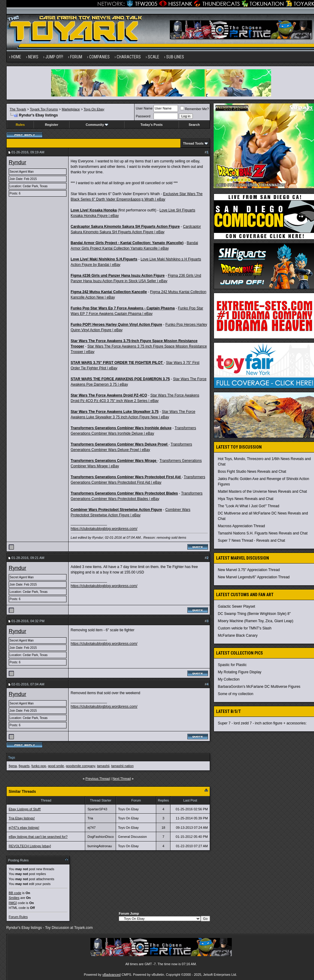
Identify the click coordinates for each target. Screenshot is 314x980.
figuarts (24, 766)
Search (194, 125)
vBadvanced (112, 975)
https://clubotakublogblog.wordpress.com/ (104, 529)
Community (97, 125)
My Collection (229, 679)
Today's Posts (152, 125)
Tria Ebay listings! (22, 818)
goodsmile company (81, 766)
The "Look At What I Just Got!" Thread (249, 506)
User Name (144, 108)
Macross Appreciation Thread (241, 526)
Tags (12, 757)
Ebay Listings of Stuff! (25, 809)
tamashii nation (122, 766)
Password (143, 116)
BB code (15, 893)
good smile (56, 766)
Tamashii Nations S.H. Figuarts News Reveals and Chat (263, 533)
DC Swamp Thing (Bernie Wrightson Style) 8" (254, 614)
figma (13, 766)
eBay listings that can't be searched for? (38, 837)
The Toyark (18, 109)
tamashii (103, 766)
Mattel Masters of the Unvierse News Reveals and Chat (262, 492)
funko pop (39, 766)
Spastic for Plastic (232, 665)
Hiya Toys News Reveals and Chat (246, 499)
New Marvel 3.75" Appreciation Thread (249, 570)
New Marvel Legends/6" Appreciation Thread (254, 577)
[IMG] (13, 903)
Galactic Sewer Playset (236, 606)
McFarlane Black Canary (238, 635)
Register (52, 125)
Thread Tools (193, 143)
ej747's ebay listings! (24, 828)
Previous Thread (98, 779)
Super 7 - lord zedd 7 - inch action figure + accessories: (262, 723)
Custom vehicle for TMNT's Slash (245, 628)
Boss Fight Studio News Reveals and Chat (252, 472)
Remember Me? (194, 109)
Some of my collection (236, 694)
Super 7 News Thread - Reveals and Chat (252, 541)
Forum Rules (18, 917)
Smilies (14, 898)
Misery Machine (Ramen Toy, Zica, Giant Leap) (256, 621)
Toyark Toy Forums (44, 109)
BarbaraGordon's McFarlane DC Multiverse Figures (259, 687)
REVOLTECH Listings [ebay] (30, 846)
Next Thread (121, 779)
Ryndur (18, 162)
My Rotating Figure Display (240, 672)
